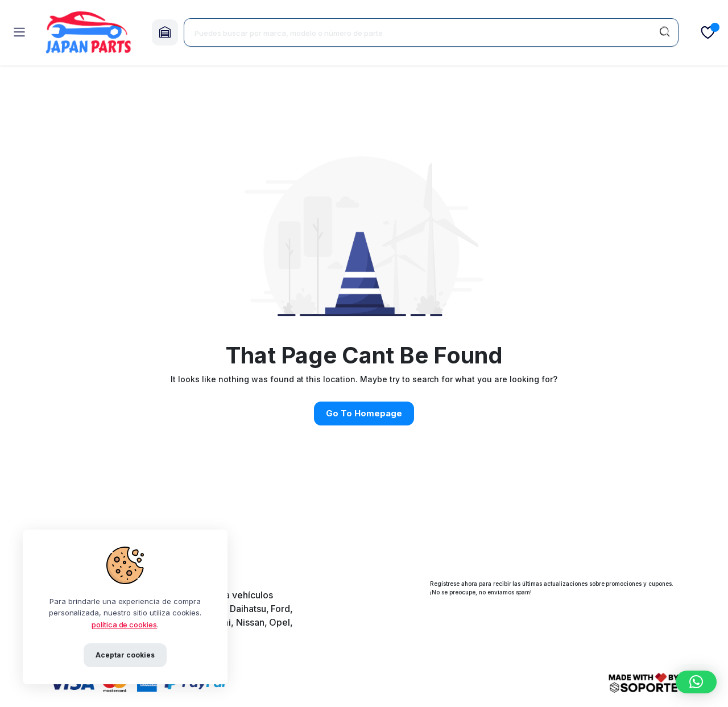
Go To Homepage (364, 413)
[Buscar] (664, 32)
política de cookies (124, 625)
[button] (696, 682)
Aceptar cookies (125, 655)
